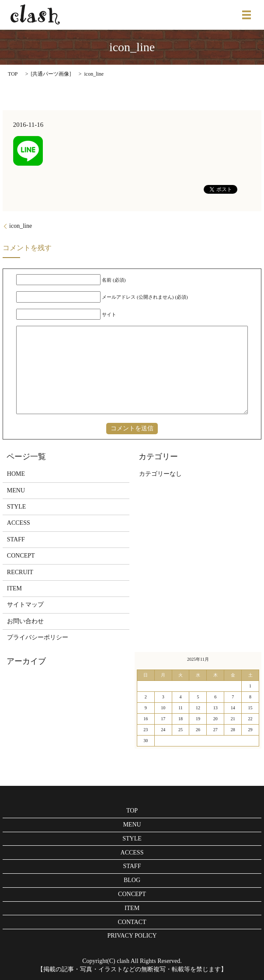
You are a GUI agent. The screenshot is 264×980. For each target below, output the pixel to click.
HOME (16, 474)
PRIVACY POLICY (132, 936)
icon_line (21, 226)
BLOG (132, 880)
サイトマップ (25, 605)
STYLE (17, 507)
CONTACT (132, 922)
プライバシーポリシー (38, 637)
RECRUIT (20, 572)
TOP (13, 74)
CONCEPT (21, 556)
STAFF (16, 539)
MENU (16, 490)
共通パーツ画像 (51, 74)
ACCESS (19, 523)
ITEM (14, 588)
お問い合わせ (25, 621)
